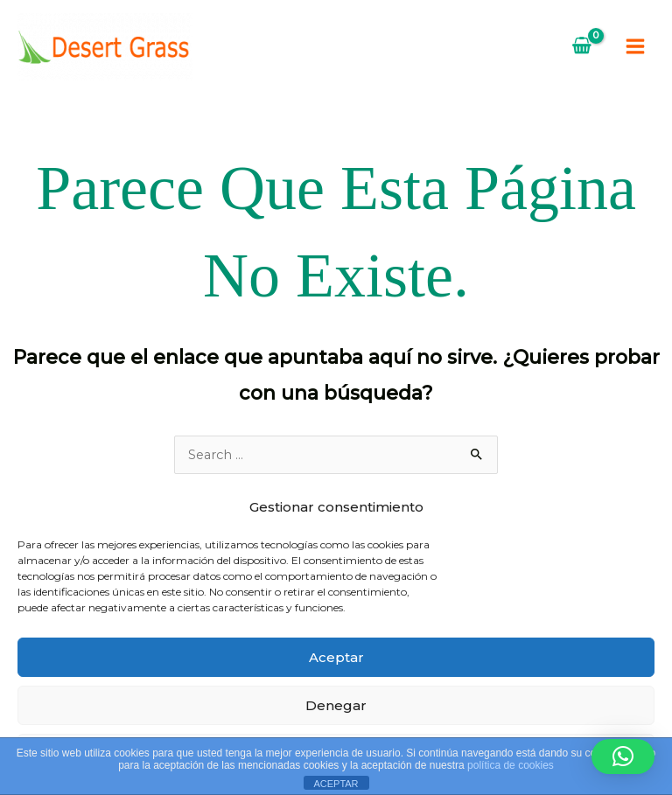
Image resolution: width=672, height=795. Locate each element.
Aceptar (336, 657)
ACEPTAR (336, 784)
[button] (623, 757)
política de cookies (511, 765)
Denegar (336, 705)
